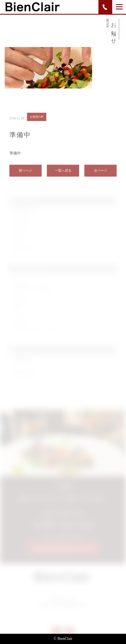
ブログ (19, 237)
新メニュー (23, 249)
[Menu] (119, 7)
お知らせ (21, 225)
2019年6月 (22, 363)
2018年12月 (23, 375)
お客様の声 (23, 214)
